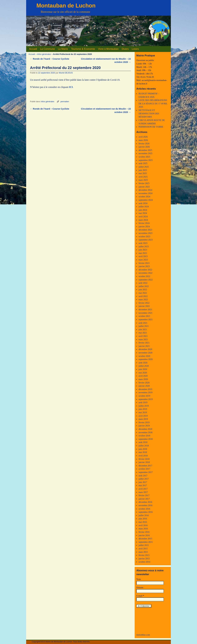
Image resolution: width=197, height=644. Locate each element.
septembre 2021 (146, 319)
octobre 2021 (144, 316)
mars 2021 (143, 339)
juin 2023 (143, 250)
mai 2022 (143, 293)
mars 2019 (143, 419)
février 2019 (144, 422)
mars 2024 (143, 220)
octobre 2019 (144, 396)
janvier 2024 (144, 226)
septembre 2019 (146, 399)
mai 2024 (143, 213)
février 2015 (144, 555)
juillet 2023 (144, 246)
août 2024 (143, 203)
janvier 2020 (144, 386)
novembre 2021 (145, 313)
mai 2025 (143, 173)
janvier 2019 (144, 426)
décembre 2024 (145, 190)
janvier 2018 (144, 462)
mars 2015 (143, 552)
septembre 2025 (146, 160)
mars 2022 (143, 299)
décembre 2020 (145, 349)
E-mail (140, 596)
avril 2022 (143, 296)
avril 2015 (143, 549)
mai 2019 (143, 412)
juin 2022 (143, 290)
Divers (125, 49)
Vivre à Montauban (108, 49)
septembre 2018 (146, 439)
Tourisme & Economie (83, 49)
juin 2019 (143, 409)
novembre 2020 (145, 353)
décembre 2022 (145, 270)
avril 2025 (143, 177)
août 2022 (143, 283)
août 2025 (143, 163)
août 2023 (143, 243)
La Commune (47, 49)
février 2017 (144, 495)
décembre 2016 (145, 502)
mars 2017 (143, 492)
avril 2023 (143, 256)
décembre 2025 (145, 150)
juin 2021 (143, 329)
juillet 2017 (144, 479)
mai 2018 (143, 452)
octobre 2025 (144, 157)
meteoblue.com (143, 635)
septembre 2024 (146, 200)
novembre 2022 (145, 273)
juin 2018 (143, 449)
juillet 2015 (144, 545)
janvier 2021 (144, 346)
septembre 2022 (146, 280)
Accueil (33, 49)
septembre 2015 (146, 542)
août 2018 (143, 442)
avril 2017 (143, 489)
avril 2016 (143, 525)
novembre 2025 (145, 153)
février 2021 (144, 343)
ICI (71, 87)
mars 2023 (143, 260)
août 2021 (143, 323)
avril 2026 (143, 137)
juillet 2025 (144, 167)
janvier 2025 (144, 187)
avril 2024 (143, 217)
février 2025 (144, 183)
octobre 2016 (144, 509)
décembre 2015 (145, 539)
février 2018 (144, 459)
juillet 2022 (144, 286)
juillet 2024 (144, 207)
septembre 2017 (146, 472)
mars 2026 (143, 140)
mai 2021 (143, 333)
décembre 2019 (145, 389)
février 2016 (144, 532)
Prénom (140, 587)
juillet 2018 (144, 446)
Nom (139, 579)
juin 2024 (143, 210)
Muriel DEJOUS (66, 73)
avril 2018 (143, 456)
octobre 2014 (144, 562)
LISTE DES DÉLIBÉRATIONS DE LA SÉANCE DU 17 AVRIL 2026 (153, 103)
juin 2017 (143, 482)
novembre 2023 (145, 233)
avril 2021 (143, 336)
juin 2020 (143, 369)
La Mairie (63, 49)
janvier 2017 (144, 499)
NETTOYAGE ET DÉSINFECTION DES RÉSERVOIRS (149, 113)
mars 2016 (143, 529)
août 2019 (143, 402)
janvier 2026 (144, 147)
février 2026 (144, 144)
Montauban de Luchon (66, 6)
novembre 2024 (145, 193)
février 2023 (144, 263)
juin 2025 (143, 170)
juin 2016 (143, 519)
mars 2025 (143, 180)
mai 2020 (143, 373)
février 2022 (144, 303)
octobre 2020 (144, 356)
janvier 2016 (144, 535)
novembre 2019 (145, 392)
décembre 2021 (145, 309)
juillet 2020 (144, 366)
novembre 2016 (145, 505)
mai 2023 (143, 253)
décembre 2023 (145, 230)
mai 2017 (143, 485)
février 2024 (144, 223)
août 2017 (143, 476)
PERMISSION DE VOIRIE (151, 127)
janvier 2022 (144, 306)
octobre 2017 (144, 469)
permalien (65, 101)
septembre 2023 (146, 240)
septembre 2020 (146, 359)
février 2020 (144, 383)
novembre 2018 (145, 432)
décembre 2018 (145, 429)
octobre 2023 (144, 236)
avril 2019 (143, 416)
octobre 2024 (144, 197)
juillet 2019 (144, 406)
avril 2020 (143, 376)
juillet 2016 (144, 515)
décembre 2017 (145, 466)
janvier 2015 (144, 559)
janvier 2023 (144, 266)
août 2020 (143, 363)
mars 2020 (143, 379)
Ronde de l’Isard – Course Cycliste (50, 59)
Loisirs (135, 49)
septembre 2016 (146, 512)
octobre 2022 (144, 276)
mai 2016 (143, 522)
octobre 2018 (144, 436)
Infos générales (44, 54)
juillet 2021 (144, 326)
